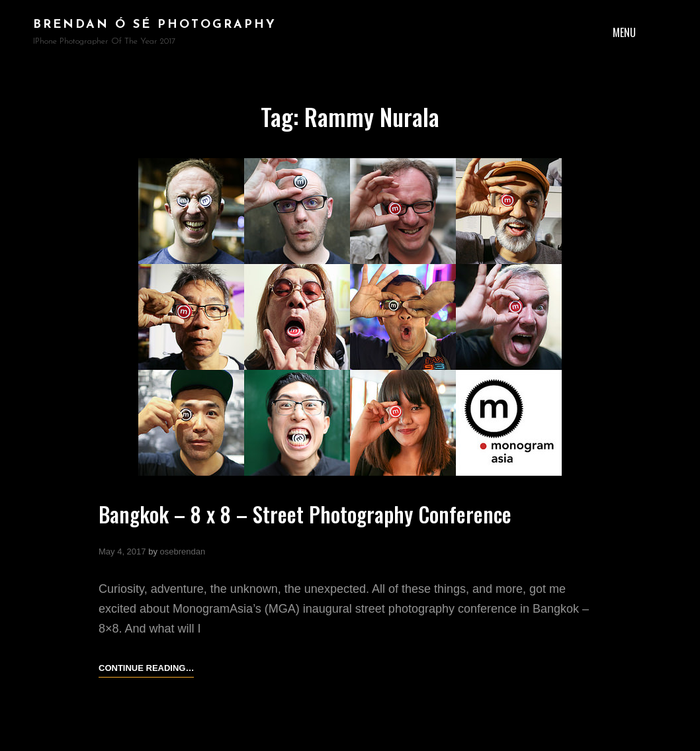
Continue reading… (146, 668)
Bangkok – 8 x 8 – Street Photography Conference (308, 514)
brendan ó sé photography (155, 25)
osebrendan (183, 552)
